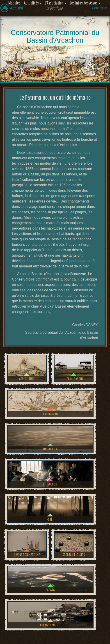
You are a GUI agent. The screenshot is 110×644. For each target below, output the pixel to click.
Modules (14, 3)
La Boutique (54, 8)
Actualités (31, 3)
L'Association (54, 3)
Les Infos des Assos (84, 3)
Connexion (100, 8)
